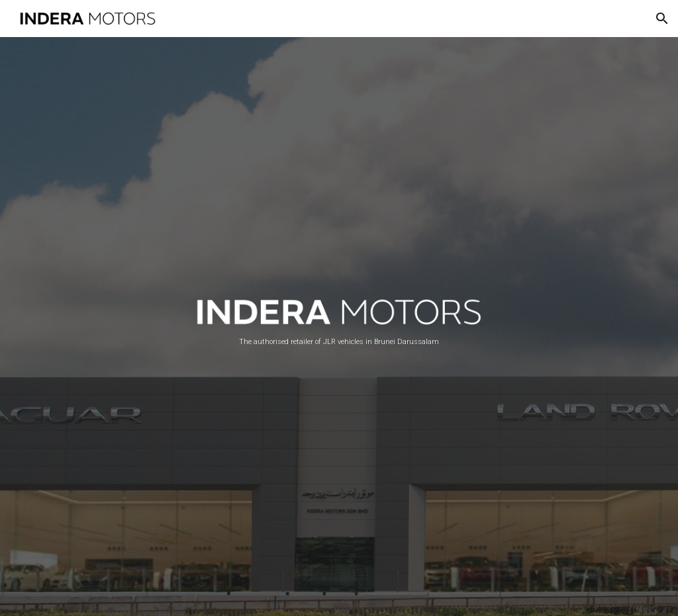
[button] (662, 19)
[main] (339, 342)
